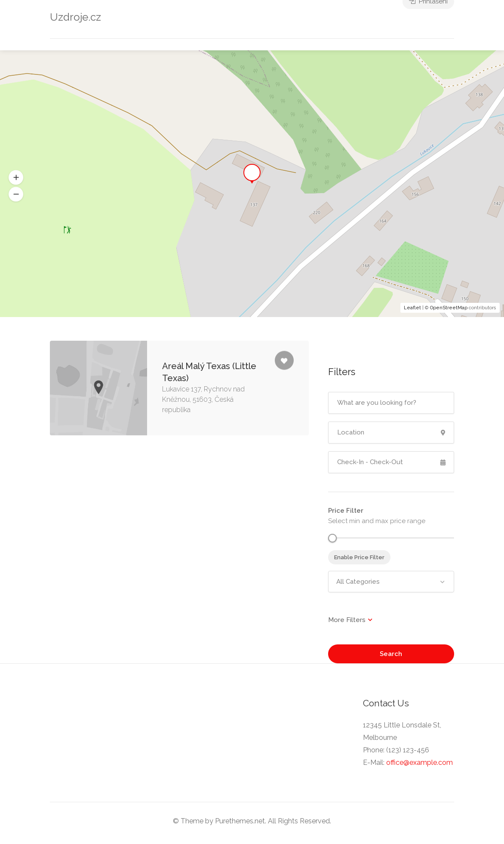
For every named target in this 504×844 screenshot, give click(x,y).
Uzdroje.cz (75, 17)
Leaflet (412, 308)
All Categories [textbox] (358, 582)
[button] (16, 194)
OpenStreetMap (449, 308)
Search (391, 654)
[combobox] (391, 582)
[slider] (332, 538)
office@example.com (419, 762)
